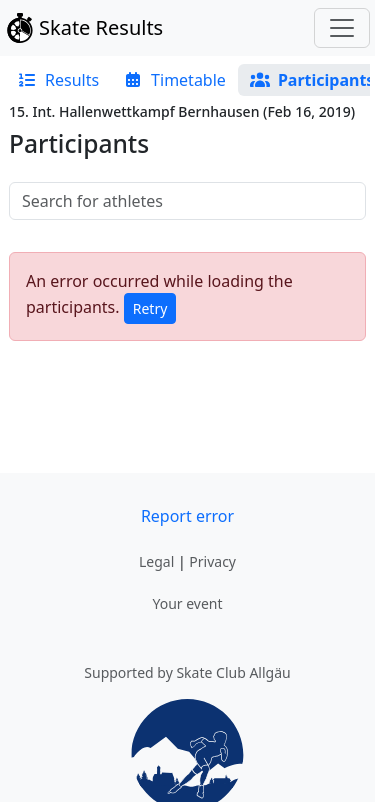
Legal (156, 561)
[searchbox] (187, 201)
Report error (187, 516)
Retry (150, 308)
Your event (187, 603)
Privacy (212, 561)
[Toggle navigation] (342, 28)
